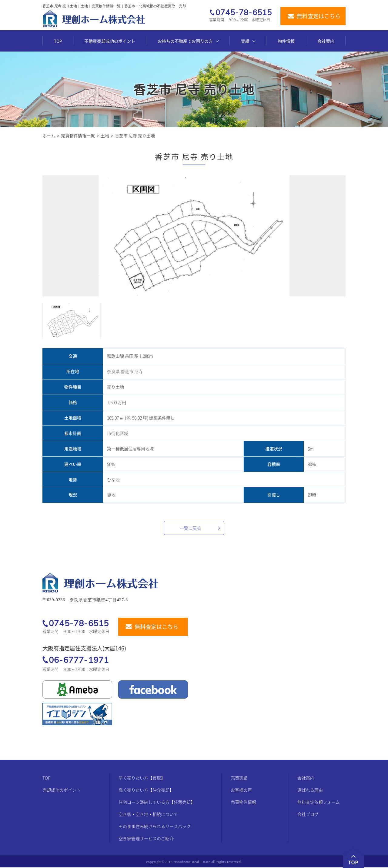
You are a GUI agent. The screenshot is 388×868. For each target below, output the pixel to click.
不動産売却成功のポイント (110, 41)
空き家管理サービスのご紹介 (146, 839)
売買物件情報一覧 (78, 135)
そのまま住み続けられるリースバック (155, 827)
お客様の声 (241, 790)
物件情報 (286, 41)
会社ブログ (308, 815)
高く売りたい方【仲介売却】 (146, 790)
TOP (58, 41)
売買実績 (239, 778)
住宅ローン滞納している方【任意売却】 (157, 803)
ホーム (49, 135)
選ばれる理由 (310, 790)
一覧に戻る (190, 528)
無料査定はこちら (319, 16)
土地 (105, 135)
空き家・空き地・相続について (148, 815)
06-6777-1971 (79, 660)
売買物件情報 (243, 803)
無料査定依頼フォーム (319, 803)
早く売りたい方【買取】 (142, 778)
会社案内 (326, 41)
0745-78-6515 (244, 13)
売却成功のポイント (62, 790)
